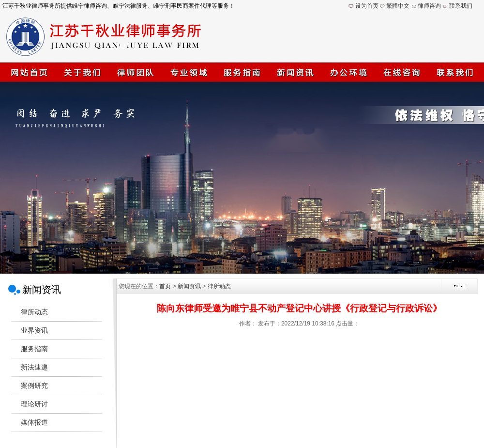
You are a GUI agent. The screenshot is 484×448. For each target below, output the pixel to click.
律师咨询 (429, 6)
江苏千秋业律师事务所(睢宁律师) (242, 178)
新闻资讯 (189, 286)
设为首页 (367, 6)
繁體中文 (398, 6)
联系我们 (461, 6)
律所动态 (219, 286)
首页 (165, 286)
